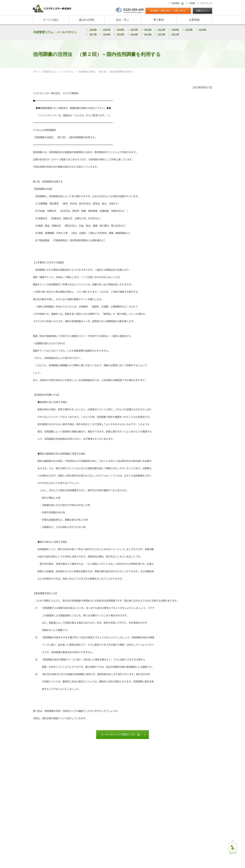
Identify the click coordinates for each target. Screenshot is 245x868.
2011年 (175, 35)
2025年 (107, 30)
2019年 (189, 30)
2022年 (148, 30)
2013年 (148, 35)
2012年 (162, 35)
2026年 (93, 30)
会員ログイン (202, 11)
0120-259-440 (134, 10)
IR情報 (192, 3)
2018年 (203, 30)
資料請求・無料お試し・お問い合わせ (168, 11)
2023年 (134, 30)
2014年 (134, 35)
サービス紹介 (51, 20)
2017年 (93, 35)
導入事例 (158, 20)
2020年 (175, 30)
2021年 (162, 30)
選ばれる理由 (87, 20)
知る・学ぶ (123, 20)
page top (233, 846)
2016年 (107, 35)
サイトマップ (206, 3)
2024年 (120, 30)
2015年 (120, 35)
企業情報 (194, 20)
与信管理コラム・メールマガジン (55, 32)
